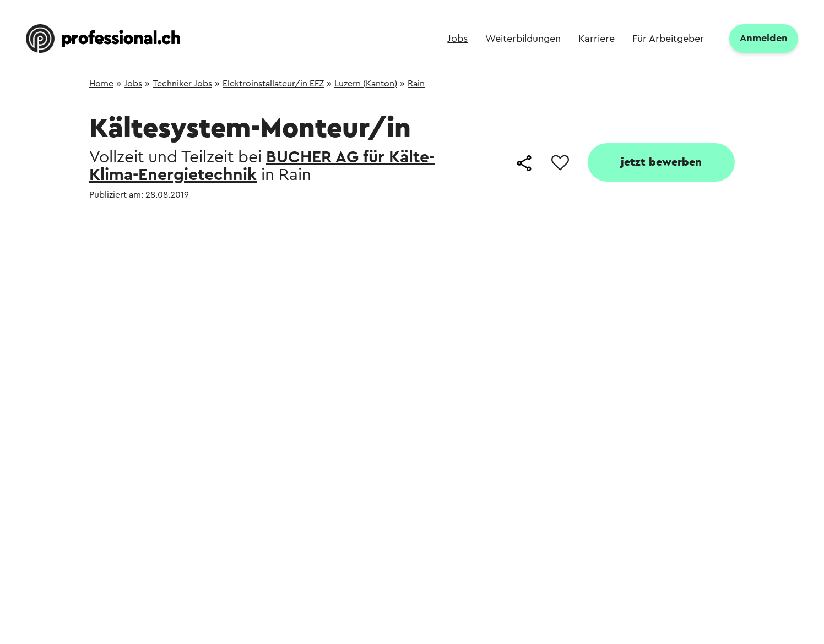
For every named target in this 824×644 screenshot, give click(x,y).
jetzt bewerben (661, 162)
